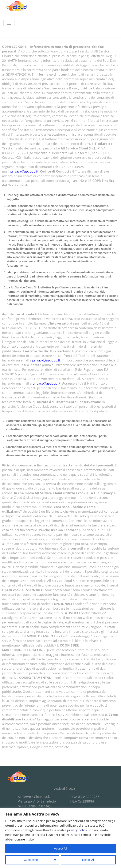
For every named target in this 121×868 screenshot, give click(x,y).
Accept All (60, 848)
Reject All (88, 860)
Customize (31, 860)
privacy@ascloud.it (24, 171)
